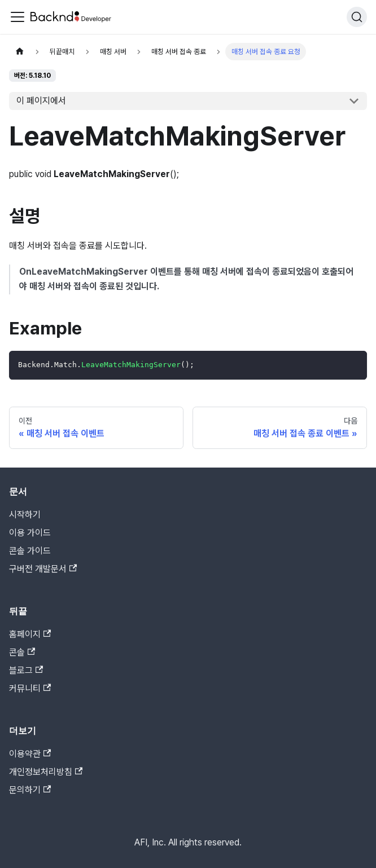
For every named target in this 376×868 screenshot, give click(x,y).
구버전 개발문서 (43, 569)
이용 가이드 (30, 533)
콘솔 (22, 652)
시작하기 (25, 515)
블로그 (26, 670)
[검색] (357, 17)
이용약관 (30, 754)
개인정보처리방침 (46, 772)
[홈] (20, 52)
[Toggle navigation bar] (18, 17)
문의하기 (30, 790)
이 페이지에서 (41, 101)
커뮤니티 (30, 688)
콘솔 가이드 (30, 551)
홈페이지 (30, 634)
